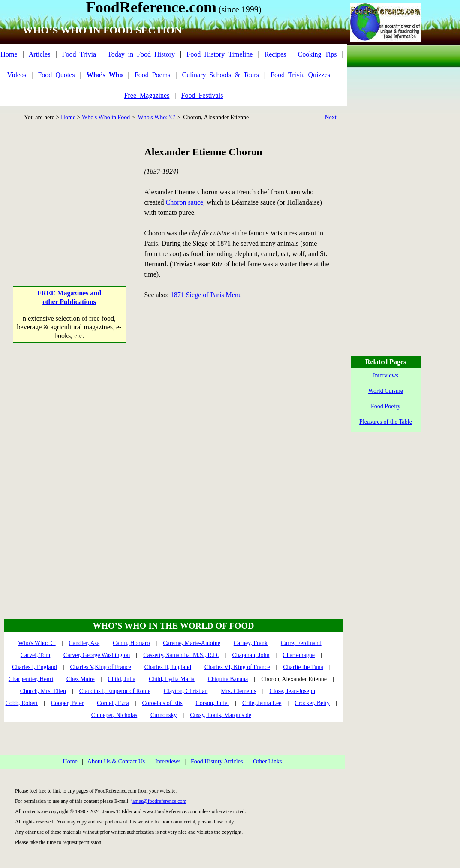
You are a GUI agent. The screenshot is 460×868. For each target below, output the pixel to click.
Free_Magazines (147, 95)
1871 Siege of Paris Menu (206, 295)
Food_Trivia (79, 54)
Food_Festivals (202, 95)
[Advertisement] (69, 199)
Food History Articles (217, 761)
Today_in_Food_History (141, 54)
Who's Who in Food (106, 117)
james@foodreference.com (159, 801)
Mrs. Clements (238, 691)
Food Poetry (386, 406)
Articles (40, 54)
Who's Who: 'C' (156, 117)
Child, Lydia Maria (172, 679)
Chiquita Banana (228, 679)
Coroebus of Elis (162, 703)
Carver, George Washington (97, 655)
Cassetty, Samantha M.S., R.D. (181, 655)
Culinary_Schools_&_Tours (221, 75)
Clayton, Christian (186, 691)
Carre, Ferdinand (301, 643)
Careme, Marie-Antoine (192, 643)
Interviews (168, 761)
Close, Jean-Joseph (292, 691)
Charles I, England (35, 667)
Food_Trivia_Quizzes (300, 75)
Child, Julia (122, 679)
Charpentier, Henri (31, 679)
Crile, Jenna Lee (262, 703)
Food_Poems (153, 75)
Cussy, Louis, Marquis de (221, 715)
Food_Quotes (56, 75)
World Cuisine (386, 391)
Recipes (275, 54)
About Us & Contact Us (116, 761)
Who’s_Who (105, 75)
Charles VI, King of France (237, 667)
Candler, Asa (84, 643)
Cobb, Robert (22, 703)
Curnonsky (164, 715)
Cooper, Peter (67, 703)
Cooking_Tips (317, 54)
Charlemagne (299, 655)
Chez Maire (81, 679)
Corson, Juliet (212, 703)
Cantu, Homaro (131, 643)
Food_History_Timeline (219, 54)
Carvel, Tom (36, 655)
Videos (17, 75)
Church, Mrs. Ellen (43, 691)
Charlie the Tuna (303, 667)
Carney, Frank (251, 643)
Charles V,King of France (101, 667)
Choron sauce (185, 202)
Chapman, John (251, 655)
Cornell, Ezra (113, 703)
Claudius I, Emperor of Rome (115, 691)
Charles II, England (168, 667)
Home (9, 54)
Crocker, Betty (312, 703)
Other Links (267, 761)
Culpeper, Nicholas (114, 715)
